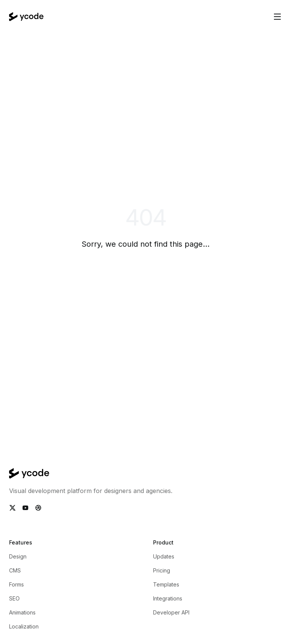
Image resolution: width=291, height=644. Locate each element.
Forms (16, 584)
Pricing (162, 570)
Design (18, 556)
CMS (15, 570)
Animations (22, 612)
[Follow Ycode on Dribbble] (38, 508)
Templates (166, 584)
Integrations (168, 598)
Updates (164, 556)
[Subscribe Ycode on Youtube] (25, 508)
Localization (24, 626)
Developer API (171, 612)
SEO (14, 598)
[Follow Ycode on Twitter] (13, 508)
